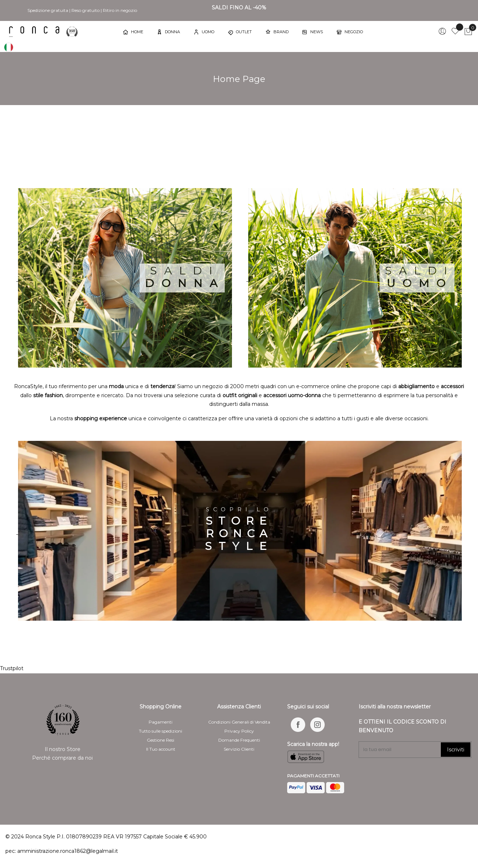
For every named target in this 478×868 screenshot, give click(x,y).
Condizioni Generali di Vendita (239, 722)
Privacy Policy (239, 731)
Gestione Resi (161, 740)
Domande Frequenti (239, 740)
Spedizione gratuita (48, 10)
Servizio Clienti (239, 749)
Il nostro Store (63, 749)
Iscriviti (456, 750)
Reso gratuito (85, 10)
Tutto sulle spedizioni (161, 731)
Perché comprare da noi (62, 758)
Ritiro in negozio (120, 10)
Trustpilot (12, 668)
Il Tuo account (161, 749)
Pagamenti (161, 722)
